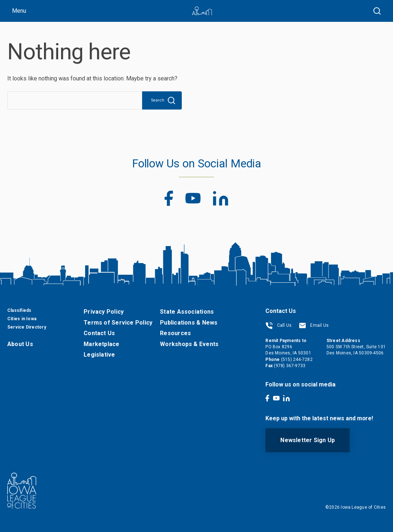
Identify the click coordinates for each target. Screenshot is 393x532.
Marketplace (101, 344)
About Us (20, 344)
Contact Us (99, 333)
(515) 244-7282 (297, 360)
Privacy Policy (104, 312)
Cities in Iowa (22, 319)
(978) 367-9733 (290, 366)
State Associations (187, 312)
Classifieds (19, 310)
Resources (175, 333)
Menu (19, 11)
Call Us (278, 325)
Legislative (99, 355)
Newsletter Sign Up (308, 440)
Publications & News (189, 323)
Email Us (314, 325)
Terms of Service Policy (118, 323)
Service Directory (27, 327)
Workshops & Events (189, 344)
